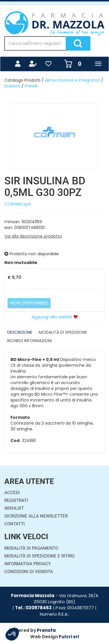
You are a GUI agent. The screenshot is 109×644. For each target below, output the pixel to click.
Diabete (12, 86)
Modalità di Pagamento (31, 548)
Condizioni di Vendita (29, 572)
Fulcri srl (69, 637)
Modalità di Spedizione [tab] (63, 332)
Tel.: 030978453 (33, 608)
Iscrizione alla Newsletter (36, 516)
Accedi (12, 493)
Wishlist (14, 508)
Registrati (16, 500)
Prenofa (46, 630)
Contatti (15, 524)
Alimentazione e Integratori (72, 80)
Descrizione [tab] (20, 332)
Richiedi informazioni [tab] (30, 341)
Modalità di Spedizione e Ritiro (39, 556)
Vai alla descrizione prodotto (33, 236)
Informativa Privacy (28, 564)
